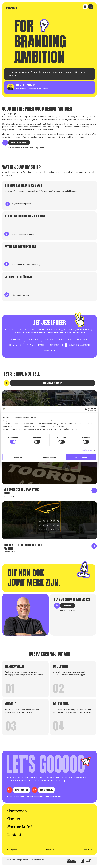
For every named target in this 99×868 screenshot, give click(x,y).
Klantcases (17, 811)
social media (15, 345)
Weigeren (18, 457)
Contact (14, 835)
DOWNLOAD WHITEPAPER (19, 143)
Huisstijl (49, 340)
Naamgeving (82, 340)
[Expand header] (85, 7)
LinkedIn (50, 850)
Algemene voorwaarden (37, 860)
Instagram (12, 850)
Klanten (13, 819)
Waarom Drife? (19, 827)
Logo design (65, 340)
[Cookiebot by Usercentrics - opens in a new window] (87, 409)
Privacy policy (11, 862)
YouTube (88, 850)
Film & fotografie (35, 345)
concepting (34, 340)
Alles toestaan (81, 457)
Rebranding (50, 351)
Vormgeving (17, 340)
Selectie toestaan (49, 457)
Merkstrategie (56, 345)
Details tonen (87, 450)
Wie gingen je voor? (52, 383)
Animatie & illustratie (79, 345)
